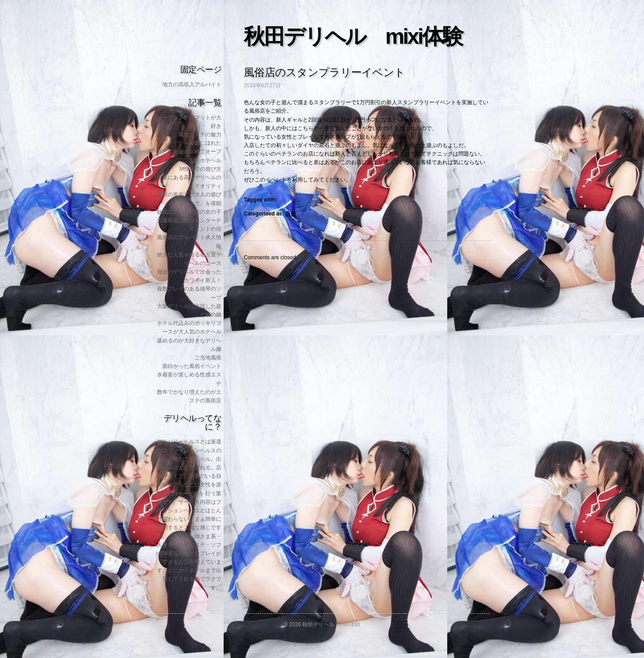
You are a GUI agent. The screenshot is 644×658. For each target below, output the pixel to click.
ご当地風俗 (208, 358)
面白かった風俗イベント (192, 366)
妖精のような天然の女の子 (189, 212)
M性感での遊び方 (200, 169)
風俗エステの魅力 (200, 135)
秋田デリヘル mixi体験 (353, 36)
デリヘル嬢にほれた (197, 143)
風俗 (291, 214)
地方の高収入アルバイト (192, 84)
